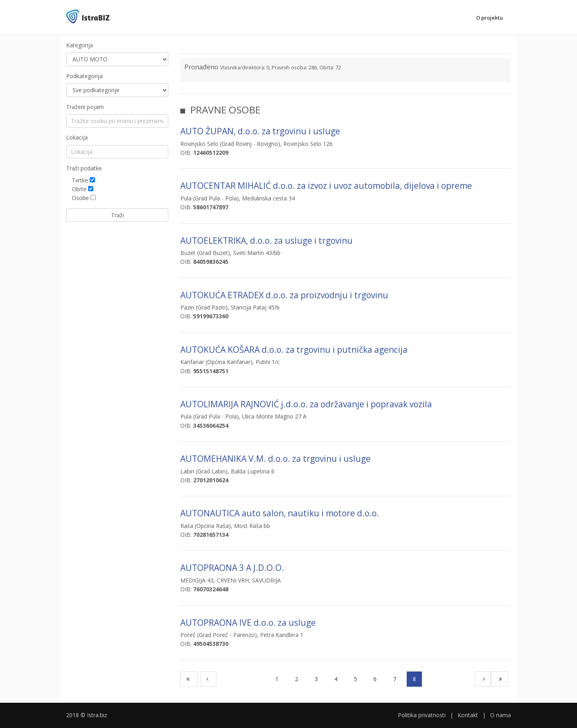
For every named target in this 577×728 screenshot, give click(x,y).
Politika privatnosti (422, 715)
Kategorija (80, 45)
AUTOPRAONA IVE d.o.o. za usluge (248, 623)
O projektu (489, 18)
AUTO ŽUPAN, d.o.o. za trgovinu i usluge (260, 131)
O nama (500, 715)
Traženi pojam (85, 107)
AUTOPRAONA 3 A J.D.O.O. (232, 568)
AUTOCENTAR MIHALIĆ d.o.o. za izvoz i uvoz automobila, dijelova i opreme (326, 186)
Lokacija (77, 137)
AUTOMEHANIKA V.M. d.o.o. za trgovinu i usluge (275, 459)
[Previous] (208, 679)
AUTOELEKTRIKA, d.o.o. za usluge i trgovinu (266, 241)
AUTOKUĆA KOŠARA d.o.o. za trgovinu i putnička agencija (294, 350)
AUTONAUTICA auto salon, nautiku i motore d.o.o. (280, 513)
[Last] (499, 679)
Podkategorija (84, 76)
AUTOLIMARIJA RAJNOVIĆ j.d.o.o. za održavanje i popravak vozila (306, 404)
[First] (189, 679)
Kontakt (468, 715)
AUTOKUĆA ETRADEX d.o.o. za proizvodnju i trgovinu (284, 295)
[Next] (483, 679)
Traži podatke (84, 168)
